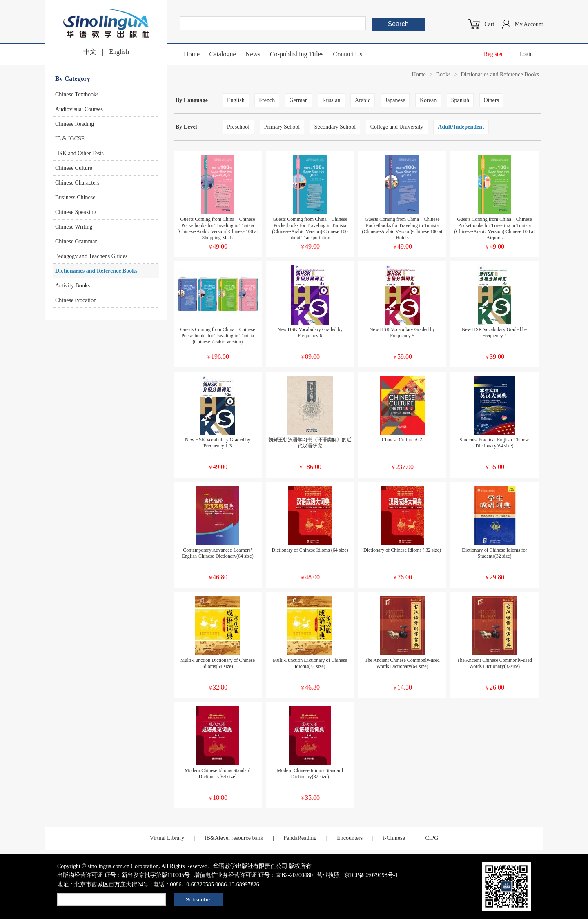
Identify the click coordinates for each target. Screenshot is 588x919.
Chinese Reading (75, 124)
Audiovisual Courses (79, 109)
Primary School (282, 127)
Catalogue (223, 54)
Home (192, 54)
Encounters (350, 838)
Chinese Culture (74, 168)
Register (493, 54)
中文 (90, 52)
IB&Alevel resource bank (234, 838)
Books (443, 75)
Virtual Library (167, 838)
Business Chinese (75, 197)
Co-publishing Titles (297, 54)
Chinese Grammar (76, 241)
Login (526, 54)
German (299, 100)
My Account (529, 24)
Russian (331, 100)
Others (491, 100)
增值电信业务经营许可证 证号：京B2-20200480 (253, 875)
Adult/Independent (461, 127)
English (119, 52)
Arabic (363, 100)
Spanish (460, 100)
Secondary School (335, 127)
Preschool (238, 127)
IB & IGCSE (70, 139)
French (267, 100)
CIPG (432, 838)
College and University (397, 127)
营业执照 (328, 875)
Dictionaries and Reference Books (96, 271)
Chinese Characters (77, 183)
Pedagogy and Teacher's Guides (91, 256)
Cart (489, 24)
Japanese (395, 100)
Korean (428, 100)
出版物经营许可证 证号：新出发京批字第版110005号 (124, 875)
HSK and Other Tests (79, 153)
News (253, 54)
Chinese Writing (74, 227)
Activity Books (72, 286)
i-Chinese (394, 838)
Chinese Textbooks (77, 95)
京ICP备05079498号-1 (371, 875)
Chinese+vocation (76, 300)
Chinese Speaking (76, 212)
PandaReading (300, 838)
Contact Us (348, 54)
